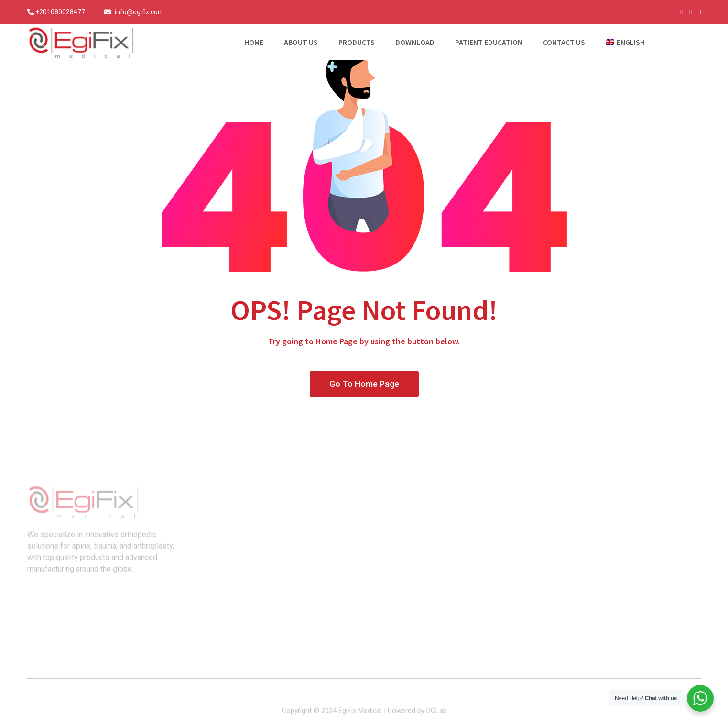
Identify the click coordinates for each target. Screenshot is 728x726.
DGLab (437, 715)
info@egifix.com (139, 12)
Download (415, 42)
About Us (301, 42)
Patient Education (489, 42)
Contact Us (564, 42)
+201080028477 (60, 12)
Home (254, 42)
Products (357, 42)
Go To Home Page (364, 384)
